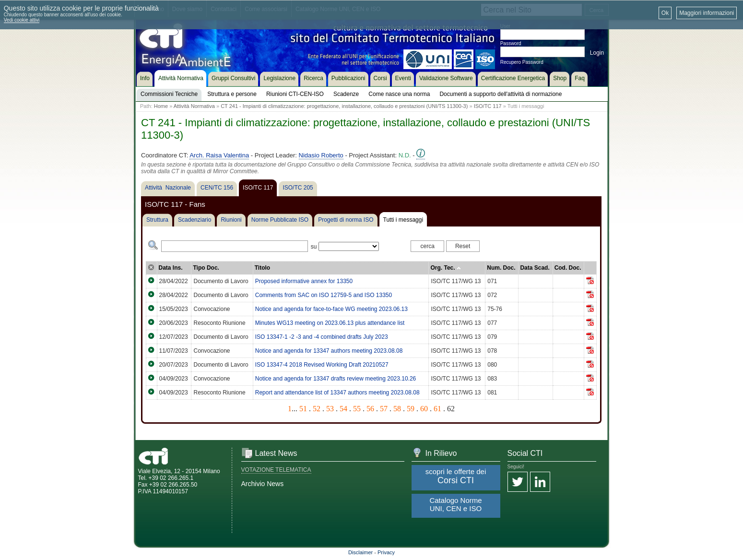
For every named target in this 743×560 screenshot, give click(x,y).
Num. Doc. (501, 268)
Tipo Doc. (206, 268)
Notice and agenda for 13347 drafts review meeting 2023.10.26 (336, 379)
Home (161, 106)
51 (303, 409)
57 (384, 409)
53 (330, 409)
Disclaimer (360, 552)
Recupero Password (522, 62)
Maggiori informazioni (707, 13)
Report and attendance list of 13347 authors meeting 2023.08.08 (337, 393)
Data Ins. (171, 268)
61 (437, 409)
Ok (665, 13)
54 (343, 409)
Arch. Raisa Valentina (219, 155)
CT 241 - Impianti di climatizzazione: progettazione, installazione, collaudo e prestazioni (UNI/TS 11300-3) (344, 106)
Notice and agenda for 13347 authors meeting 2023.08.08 (329, 351)
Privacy (386, 552)
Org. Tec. (445, 268)
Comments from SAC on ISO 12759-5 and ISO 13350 (324, 295)
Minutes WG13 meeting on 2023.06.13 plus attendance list (330, 323)
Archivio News (263, 484)
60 (424, 409)
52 (317, 409)
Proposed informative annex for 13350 (304, 281)
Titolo (262, 268)
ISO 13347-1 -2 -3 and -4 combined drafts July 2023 (322, 337)
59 (411, 409)
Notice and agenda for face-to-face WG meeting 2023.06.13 (331, 309)
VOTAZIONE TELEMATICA (276, 470)
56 (370, 409)
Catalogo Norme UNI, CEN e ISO (455, 504)
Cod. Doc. (568, 268)
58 (397, 409)
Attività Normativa (194, 106)
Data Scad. (535, 268)
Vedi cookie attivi (22, 20)
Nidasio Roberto (321, 155)
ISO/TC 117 (488, 106)
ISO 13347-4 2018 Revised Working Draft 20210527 (322, 365)
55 (357, 409)
